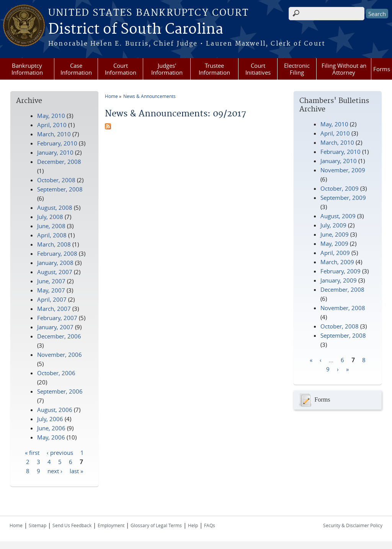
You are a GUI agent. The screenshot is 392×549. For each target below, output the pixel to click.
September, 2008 (343, 335)
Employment (111, 525)
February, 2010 (341, 152)
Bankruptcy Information (27, 69)
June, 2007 (51, 281)
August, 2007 (55, 272)
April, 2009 (335, 253)
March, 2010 (337, 142)
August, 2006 (55, 410)
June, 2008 (51, 226)
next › (55, 471)
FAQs (210, 525)
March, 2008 (54, 244)
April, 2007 (52, 299)
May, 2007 (51, 290)
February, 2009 (341, 271)
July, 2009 (333, 225)
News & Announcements (149, 96)
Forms (382, 69)
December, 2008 (342, 289)
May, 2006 (51, 437)
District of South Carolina (136, 29)
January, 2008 (55, 263)
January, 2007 (55, 327)
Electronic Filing (297, 69)
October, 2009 (340, 188)
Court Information (121, 69)
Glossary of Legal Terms (156, 525)
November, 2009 (343, 170)
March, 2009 (337, 262)
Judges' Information (167, 69)
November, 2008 (343, 308)
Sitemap (38, 525)
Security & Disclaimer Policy (353, 525)
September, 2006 (60, 391)
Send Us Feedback (72, 525)
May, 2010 (334, 124)
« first (32, 452)
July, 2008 (50, 217)
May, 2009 (334, 243)
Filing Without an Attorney (344, 69)
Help (193, 525)
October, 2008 (340, 326)
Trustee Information (214, 69)
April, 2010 (335, 133)
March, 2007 (54, 309)
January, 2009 (339, 280)
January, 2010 (339, 161)
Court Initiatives (258, 69)
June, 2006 (51, 428)
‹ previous (60, 452)
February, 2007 (57, 318)
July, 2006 (50, 419)
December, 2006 (59, 336)
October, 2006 (56, 373)
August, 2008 (55, 208)
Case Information (76, 69)
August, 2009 (338, 216)
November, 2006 (60, 355)
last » (76, 471)
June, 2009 (335, 234)
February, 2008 (57, 253)
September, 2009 (343, 198)
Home (111, 96)
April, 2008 (52, 235)
